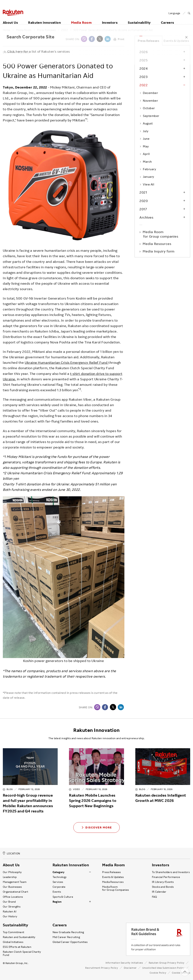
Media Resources (157, 244)
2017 (143, 209)
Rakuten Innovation (44, 18)
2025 (144, 60)
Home (7, 30)
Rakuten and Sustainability (19, 937)
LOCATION (11, 853)
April (145, 154)
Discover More (96, 827)
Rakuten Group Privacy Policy (167, 963)
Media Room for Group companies (161, 234)
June (144, 139)
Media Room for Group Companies (116, 888)
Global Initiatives (13, 942)
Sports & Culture (63, 897)
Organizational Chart (15, 892)
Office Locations (13, 897)
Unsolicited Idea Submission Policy (163, 968)
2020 (144, 201)
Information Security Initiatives (124, 963)
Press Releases (46, 30)
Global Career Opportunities (70, 942)
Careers (60, 925)
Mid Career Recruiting (66, 937)
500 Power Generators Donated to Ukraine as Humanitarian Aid (113, 30)
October (147, 108)
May (144, 146)
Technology (60, 877)
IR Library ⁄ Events (163, 882)
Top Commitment (14, 932)
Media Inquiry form (159, 251)
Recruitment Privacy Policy (102, 968)
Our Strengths (12, 907)
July (144, 131)
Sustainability (139, 18)
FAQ (154, 897)
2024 (144, 68)
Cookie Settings (181, 973)
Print (119, 39)
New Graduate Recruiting (68, 932)
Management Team (15, 882)
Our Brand (9, 902)
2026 (144, 52)
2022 (65, 30)
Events (57, 892)
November (149, 101)
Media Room (81, 18)
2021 (143, 192)
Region (57, 902)
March (146, 162)
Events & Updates (176, 41)
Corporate (59, 887)
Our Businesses (12, 887)
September (149, 116)
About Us (10, 18)
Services (58, 882)
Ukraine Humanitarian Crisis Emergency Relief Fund (67, 362)
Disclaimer (130, 968)
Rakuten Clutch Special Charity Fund (22, 953)
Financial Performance (166, 877)
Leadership (10, 877)
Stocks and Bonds (163, 887)
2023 (143, 77)
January (147, 177)
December (149, 93)
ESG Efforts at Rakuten (17, 947)
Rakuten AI (10, 911)
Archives (146, 217)
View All (147, 184)
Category (59, 872)
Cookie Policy (158, 973)
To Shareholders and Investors (171, 872)
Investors (110, 18)
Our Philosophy (12, 872)
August (146, 123)
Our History (10, 916)
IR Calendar (159, 892)
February (148, 169)
